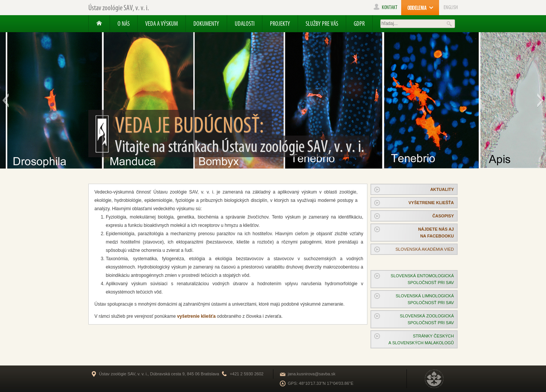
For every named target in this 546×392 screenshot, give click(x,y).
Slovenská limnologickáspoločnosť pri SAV (425, 299)
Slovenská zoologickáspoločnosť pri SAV (427, 319)
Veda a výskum (162, 23)
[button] (5, 100)
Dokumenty (206, 23)
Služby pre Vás (322, 23)
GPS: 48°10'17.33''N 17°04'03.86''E (321, 383)
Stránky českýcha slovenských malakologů (421, 339)
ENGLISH (451, 7)
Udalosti (245, 23)
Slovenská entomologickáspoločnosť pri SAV (422, 279)
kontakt (385, 7)
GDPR (359, 23)
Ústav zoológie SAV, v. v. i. (119, 8)
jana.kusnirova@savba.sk (312, 374)
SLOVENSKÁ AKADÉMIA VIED (425, 249)
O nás (124, 23)
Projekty (280, 23)
